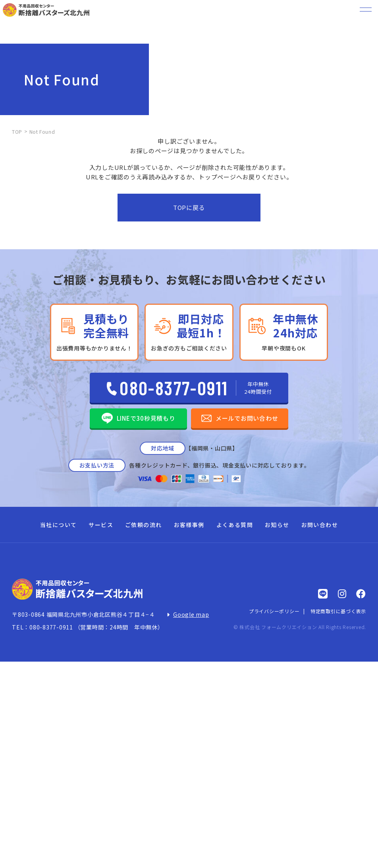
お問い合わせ (320, 525)
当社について (58, 525)
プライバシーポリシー (274, 611)
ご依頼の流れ (143, 525)
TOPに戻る (189, 207)
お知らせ (277, 525)
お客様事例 (189, 525)
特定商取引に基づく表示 (338, 611)
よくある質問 (235, 525)
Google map (191, 614)
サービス (101, 525)
